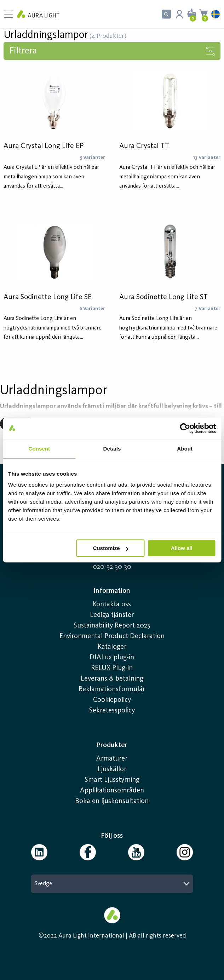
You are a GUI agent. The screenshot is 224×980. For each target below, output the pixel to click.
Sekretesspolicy (112, 711)
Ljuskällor (112, 769)
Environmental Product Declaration (112, 636)
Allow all (182, 548)
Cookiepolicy (112, 700)
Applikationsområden (112, 791)
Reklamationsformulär (112, 689)
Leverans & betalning (112, 679)
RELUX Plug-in (112, 668)
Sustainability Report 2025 (112, 626)
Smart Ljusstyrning (112, 780)
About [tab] (185, 449)
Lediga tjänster (112, 615)
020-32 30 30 (112, 567)
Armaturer (112, 759)
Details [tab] (112, 449)
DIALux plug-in (112, 658)
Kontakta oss (112, 604)
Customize (111, 548)
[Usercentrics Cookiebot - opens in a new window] (185, 428)
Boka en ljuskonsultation (112, 801)
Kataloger (112, 647)
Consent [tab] (39, 449)
